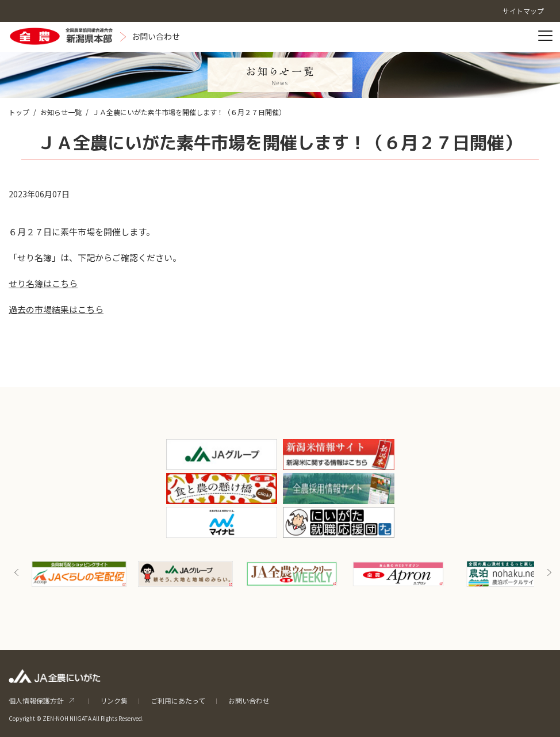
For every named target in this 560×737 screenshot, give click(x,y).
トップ (19, 112)
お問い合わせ (249, 700)
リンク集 (114, 700)
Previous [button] (17, 572)
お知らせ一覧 (61, 112)
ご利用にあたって (178, 700)
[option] (79, 574)
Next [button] (549, 572)
